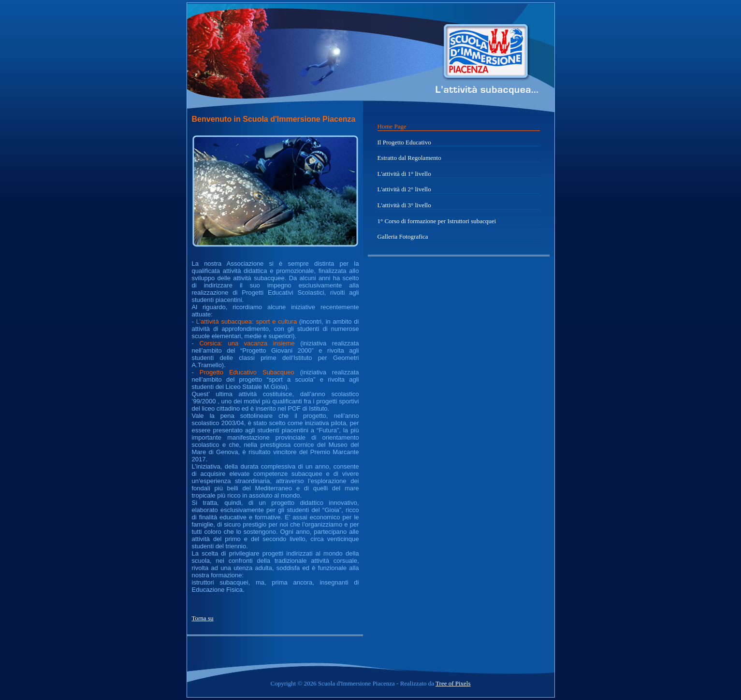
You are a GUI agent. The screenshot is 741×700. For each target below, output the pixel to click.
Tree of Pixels (453, 683)
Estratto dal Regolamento (409, 158)
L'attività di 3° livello (404, 205)
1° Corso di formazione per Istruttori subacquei (437, 221)
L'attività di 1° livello (404, 174)
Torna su (203, 618)
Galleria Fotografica (403, 236)
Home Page (392, 126)
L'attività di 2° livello (404, 189)
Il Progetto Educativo (404, 142)
